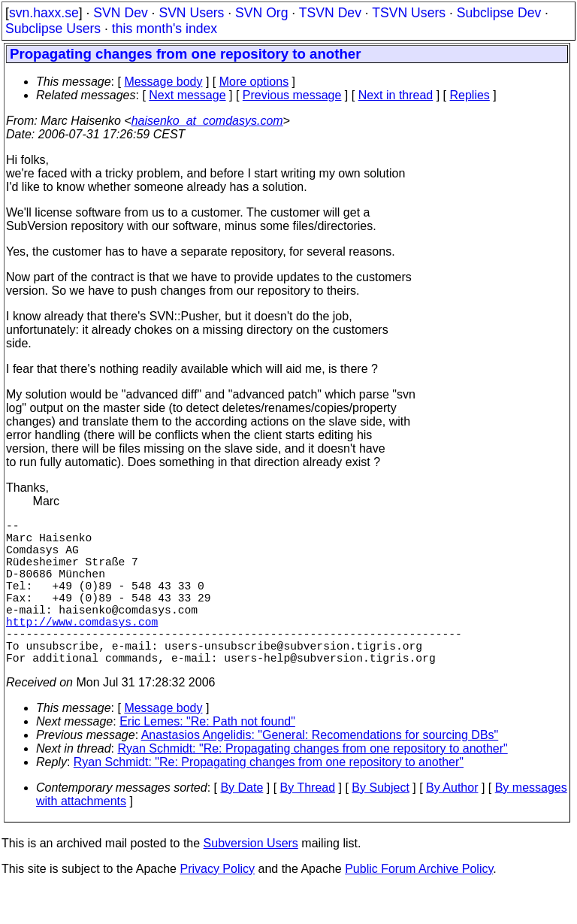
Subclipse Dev (499, 13)
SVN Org (261, 13)
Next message (187, 95)
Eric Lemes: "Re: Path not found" (207, 757)
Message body (163, 82)
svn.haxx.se (44, 13)
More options (254, 82)
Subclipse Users (53, 29)
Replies (470, 95)
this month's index (165, 29)
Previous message (292, 95)
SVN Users (191, 13)
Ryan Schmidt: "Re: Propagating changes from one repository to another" (313, 785)
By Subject (380, 824)
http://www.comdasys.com (82, 648)
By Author (452, 824)
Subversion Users (251, 879)
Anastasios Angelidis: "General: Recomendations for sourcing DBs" (320, 771)
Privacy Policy (217, 905)
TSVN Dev (330, 13)
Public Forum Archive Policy (419, 905)
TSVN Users (409, 13)
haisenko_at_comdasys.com (207, 121)
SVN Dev (120, 13)
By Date (242, 824)
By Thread (308, 824)
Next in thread (396, 95)
